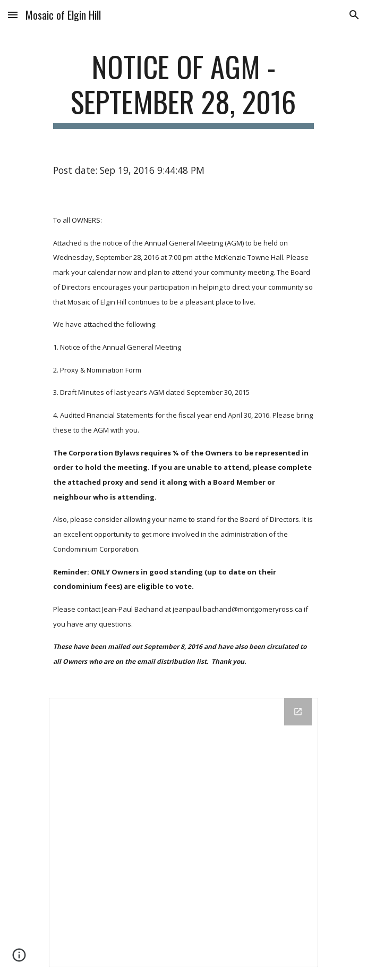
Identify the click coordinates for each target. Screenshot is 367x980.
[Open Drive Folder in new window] (298, 712)
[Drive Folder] (183, 833)
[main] (183, 89)
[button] (13, 15)
